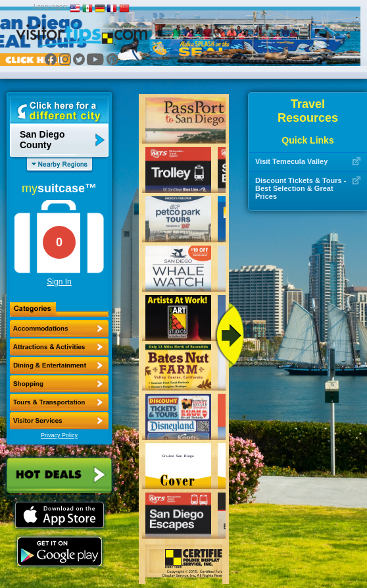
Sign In (59, 282)
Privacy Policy (59, 435)
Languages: (51, 7)
